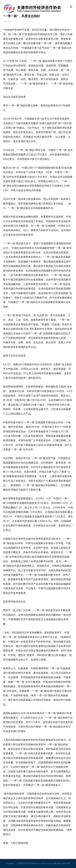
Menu (71, 7)
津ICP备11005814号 (62, 863)
